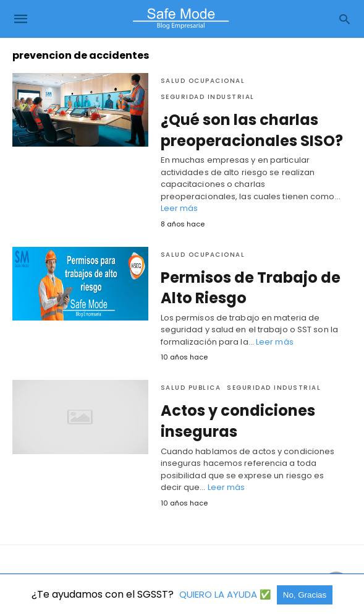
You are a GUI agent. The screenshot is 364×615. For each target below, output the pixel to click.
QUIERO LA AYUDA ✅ (226, 594)
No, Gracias (305, 595)
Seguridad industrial (208, 97)
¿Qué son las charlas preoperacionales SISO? (252, 130)
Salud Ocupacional (203, 81)
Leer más (180, 208)
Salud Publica (191, 388)
